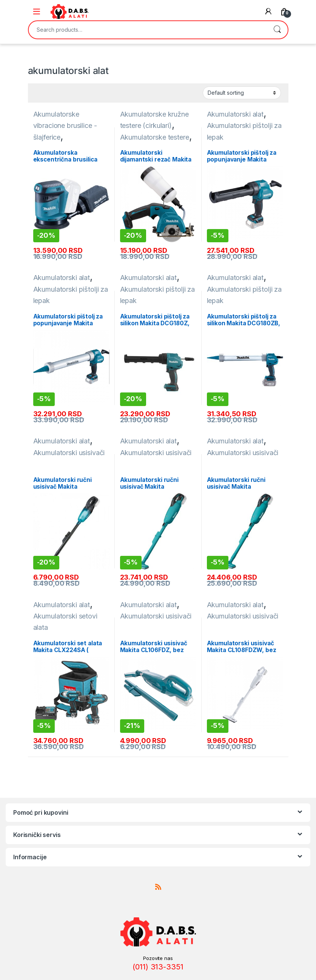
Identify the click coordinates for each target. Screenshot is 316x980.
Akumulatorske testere (155, 137)
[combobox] (148, 30)
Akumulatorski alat (235, 114)
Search (277, 30)
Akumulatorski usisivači (69, 453)
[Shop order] (242, 93)
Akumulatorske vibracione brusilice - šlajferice (65, 126)
